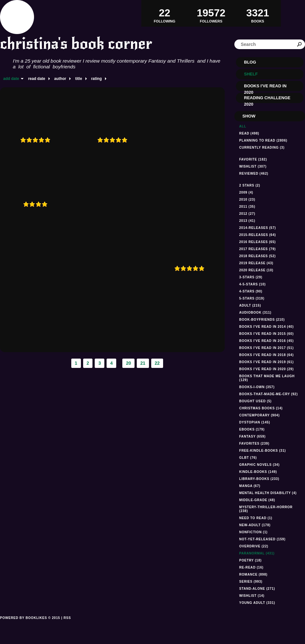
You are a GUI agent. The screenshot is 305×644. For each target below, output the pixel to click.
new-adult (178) (255, 525)
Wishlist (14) (252, 596)
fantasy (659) (252, 436)
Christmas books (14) (261, 408)
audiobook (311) (255, 313)
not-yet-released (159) (262, 539)
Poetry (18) (250, 560)
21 (143, 363)
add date (11, 79)
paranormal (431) (257, 553)
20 (128, 363)
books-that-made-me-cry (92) (269, 394)
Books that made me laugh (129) (267, 378)
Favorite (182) (253, 159)
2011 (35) (247, 207)
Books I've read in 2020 (265, 87)
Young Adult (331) (257, 603)
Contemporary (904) (259, 415)
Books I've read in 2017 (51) (266, 348)
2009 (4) (246, 192)
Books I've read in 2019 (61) (266, 362)
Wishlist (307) (253, 166)
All (243, 126)
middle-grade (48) (257, 500)
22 (157, 363)
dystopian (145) (255, 422)
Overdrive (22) (254, 546)
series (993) (251, 582)
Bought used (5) (255, 401)
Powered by (30, 625)
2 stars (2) (250, 185)
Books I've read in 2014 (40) (266, 327)
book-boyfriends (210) (262, 320)
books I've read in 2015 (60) (266, 334)
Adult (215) (250, 305)
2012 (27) (247, 214)
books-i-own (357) (257, 387)
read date (36, 79)
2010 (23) (247, 200)
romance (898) (253, 574)
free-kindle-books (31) (262, 451)
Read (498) (249, 133)
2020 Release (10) (256, 270)
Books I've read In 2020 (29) (266, 369)
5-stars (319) (252, 298)
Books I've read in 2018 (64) (266, 355)
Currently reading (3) (262, 148)
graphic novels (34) (259, 465)
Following (165, 13)
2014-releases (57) (257, 228)
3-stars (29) (251, 277)
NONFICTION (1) (253, 532)
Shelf (251, 74)
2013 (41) (247, 221)
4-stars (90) (251, 291)
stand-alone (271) (257, 589)
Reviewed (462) (254, 174)
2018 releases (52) (257, 256)
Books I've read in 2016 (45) (266, 341)
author (60, 79)
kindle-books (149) (258, 472)
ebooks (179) (252, 429)
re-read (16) (251, 567)
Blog (250, 62)
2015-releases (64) (257, 235)
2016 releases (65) (257, 242)
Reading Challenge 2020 (267, 99)
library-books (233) (259, 479)
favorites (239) (254, 444)
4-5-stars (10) (253, 284)
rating (96, 79)
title (78, 79)
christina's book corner (76, 44)
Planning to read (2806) (263, 140)
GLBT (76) (248, 458)
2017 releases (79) (257, 249)
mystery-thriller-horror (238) (266, 509)
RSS (67, 618)
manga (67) (250, 486)
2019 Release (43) (256, 263)
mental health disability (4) (268, 493)
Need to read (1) (256, 518)
